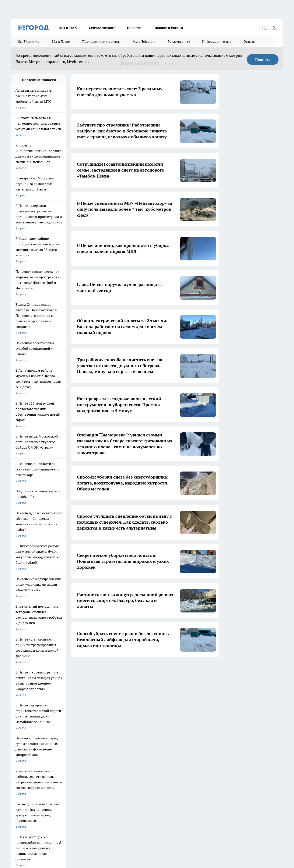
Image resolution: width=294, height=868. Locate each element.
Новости (134, 28)
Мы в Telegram (144, 42)
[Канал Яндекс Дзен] (229, 710)
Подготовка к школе (133, 704)
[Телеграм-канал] (218, 710)
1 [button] (109, 670)
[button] (187, 670)
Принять (263, 60)
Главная (123, 728)
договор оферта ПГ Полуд (27, 819)
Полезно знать (166, 704)
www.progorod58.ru (44, 739)
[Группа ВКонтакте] (197, 710)
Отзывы (250, 42)
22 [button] (178, 670)
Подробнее (123, 833)
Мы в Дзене (61, 42)
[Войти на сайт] (274, 28)
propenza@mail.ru (67, 751)
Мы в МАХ (68, 28)
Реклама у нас (179, 42)
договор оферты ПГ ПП (25, 823)
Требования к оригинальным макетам (34, 728)
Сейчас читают (102, 28)
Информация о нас (217, 42)
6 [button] (159, 670)
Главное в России (168, 28)
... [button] (168, 670)
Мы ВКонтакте (29, 42)
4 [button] (139, 670)
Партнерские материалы (101, 42)
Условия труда (73, 728)
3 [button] (129, 670)
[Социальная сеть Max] (239, 710)
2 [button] (119, 670)
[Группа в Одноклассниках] (207, 710)
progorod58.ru (75, 780)
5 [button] (149, 670)
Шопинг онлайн (21, 704)
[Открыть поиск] (264, 28)
